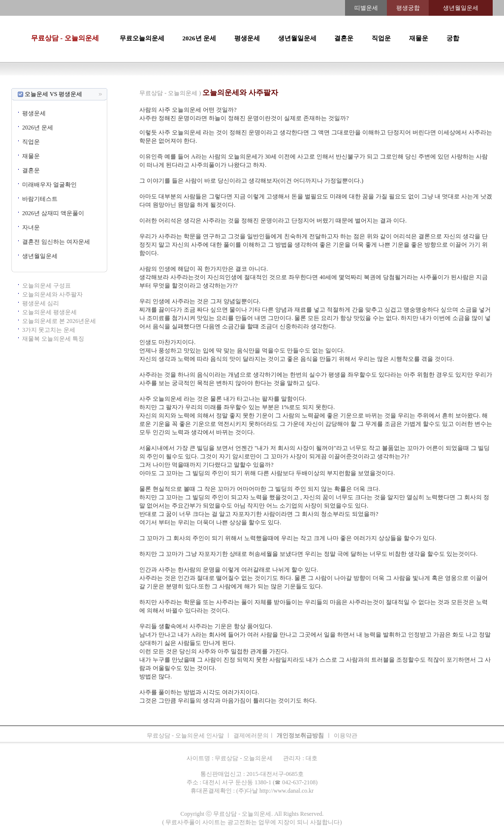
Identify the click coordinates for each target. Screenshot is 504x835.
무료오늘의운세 (142, 38)
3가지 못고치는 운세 (49, 330)
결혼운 (344, 38)
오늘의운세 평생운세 (49, 312)
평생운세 (247, 38)
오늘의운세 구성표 (47, 286)
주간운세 (320, 84)
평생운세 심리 (41, 303)
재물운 (419, 38)
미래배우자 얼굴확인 (49, 185)
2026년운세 (211, 84)
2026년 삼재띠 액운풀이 (53, 213)
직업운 (381, 38)
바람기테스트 (40, 199)
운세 (188, 84)
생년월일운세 (297, 38)
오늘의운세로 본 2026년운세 (59, 321)
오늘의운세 (122, 84)
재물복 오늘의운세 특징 (53, 339)
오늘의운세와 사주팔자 (52, 294)
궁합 (453, 38)
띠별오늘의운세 (159, 84)
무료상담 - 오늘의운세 (65, 38)
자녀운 (31, 227)
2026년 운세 (199, 38)
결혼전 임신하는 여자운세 (56, 242)
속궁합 (356, 84)
